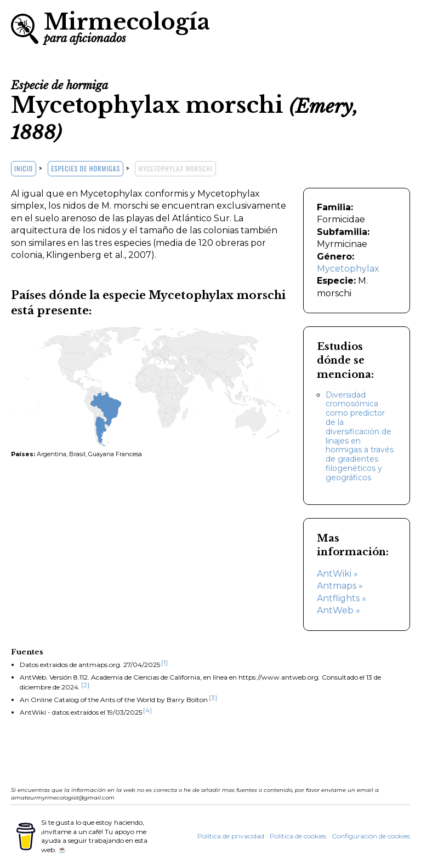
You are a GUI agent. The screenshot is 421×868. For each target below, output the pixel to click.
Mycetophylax (348, 269)
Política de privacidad (231, 836)
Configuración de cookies (371, 836)
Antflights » (342, 598)
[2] (85, 685)
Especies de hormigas (86, 168)
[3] (213, 697)
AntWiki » (337, 574)
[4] (147, 710)
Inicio (24, 168)
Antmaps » (340, 586)
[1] (164, 662)
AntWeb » (338, 610)
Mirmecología (127, 26)
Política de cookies (298, 836)
